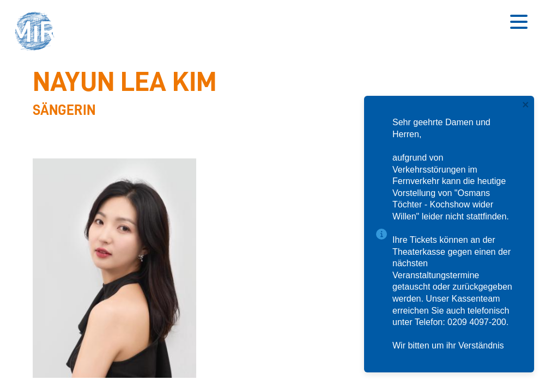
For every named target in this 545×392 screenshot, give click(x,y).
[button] (38, 33)
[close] (526, 105)
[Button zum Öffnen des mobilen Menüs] (519, 22)
